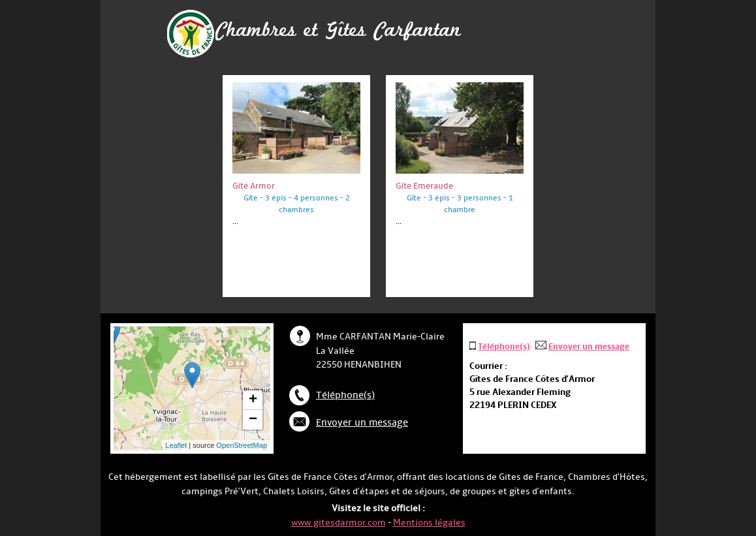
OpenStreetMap (242, 445)
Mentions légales (429, 523)
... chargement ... (215, 388)
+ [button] (253, 400)
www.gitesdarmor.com (339, 523)
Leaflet (176, 445)
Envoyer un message (362, 423)
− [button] (253, 420)
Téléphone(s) (345, 395)
